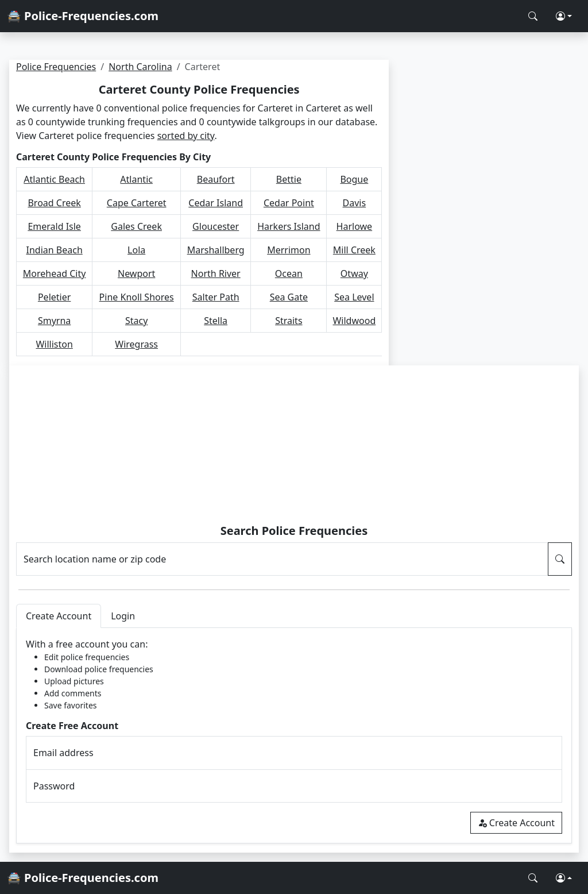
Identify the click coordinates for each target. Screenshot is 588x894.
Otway (354, 273)
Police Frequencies (56, 67)
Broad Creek (54, 203)
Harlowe (355, 226)
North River (216, 273)
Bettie (289, 179)
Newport (136, 273)
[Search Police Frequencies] (533, 16)
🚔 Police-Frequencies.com (83, 16)
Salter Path (216, 297)
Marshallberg (216, 250)
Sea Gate (289, 297)
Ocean (289, 273)
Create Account (516, 823)
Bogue (354, 179)
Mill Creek (354, 250)
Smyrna (54, 321)
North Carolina (140, 67)
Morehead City (55, 273)
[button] (564, 16)
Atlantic (136, 179)
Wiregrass (136, 344)
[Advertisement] (294, 446)
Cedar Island (216, 203)
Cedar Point (289, 203)
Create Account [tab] (59, 616)
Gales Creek (136, 226)
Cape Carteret (137, 203)
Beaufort (216, 179)
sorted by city (186, 136)
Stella (216, 321)
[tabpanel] (294, 736)
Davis (355, 203)
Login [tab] (123, 616)
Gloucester (216, 226)
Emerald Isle (54, 226)
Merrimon (289, 250)
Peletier (54, 297)
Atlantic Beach (54, 179)
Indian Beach (55, 250)
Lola (136, 250)
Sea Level (354, 297)
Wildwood (354, 321)
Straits (289, 321)
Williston (54, 344)
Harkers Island (289, 226)
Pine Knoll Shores (137, 297)
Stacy (136, 321)
